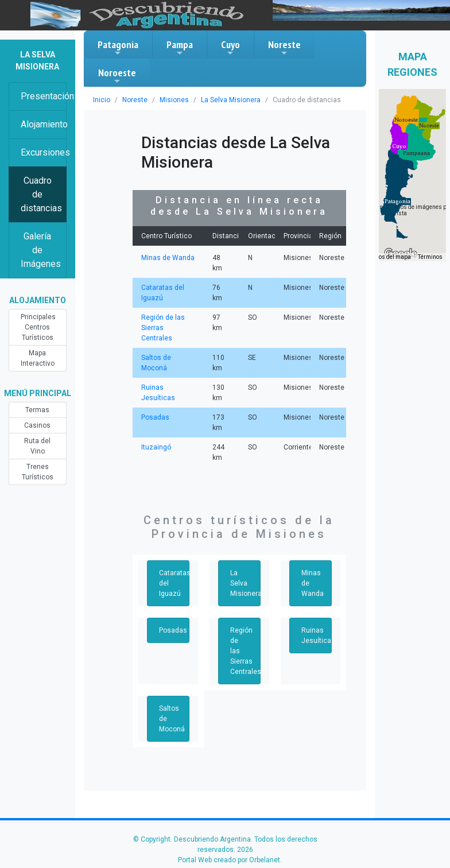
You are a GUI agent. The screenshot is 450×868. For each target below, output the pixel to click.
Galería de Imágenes (41, 250)
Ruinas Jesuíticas (317, 635)
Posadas (155, 417)
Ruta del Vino (37, 446)
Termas (37, 410)
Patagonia (118, 48)
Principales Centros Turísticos (38, 327)
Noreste (284, 48)
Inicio (102, 100)
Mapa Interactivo (38, 358)
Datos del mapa (390, 257)
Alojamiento (44, 124)
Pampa (180, 48)
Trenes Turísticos (38, 472)
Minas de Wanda (168, 258)
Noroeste (117, 76)
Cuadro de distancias (41, 194)
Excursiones (44, 152)
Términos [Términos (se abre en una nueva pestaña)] (430, 257)
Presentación (44, 96)
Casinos (37, 425)
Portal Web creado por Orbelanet (229, 860)
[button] (397, 201)
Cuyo (230, 48)
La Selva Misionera (231, 100)
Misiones (174, 100)
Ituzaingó (156, 447)
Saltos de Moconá (172, 719)
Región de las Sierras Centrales (163, 328)
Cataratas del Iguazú (174, 583)
